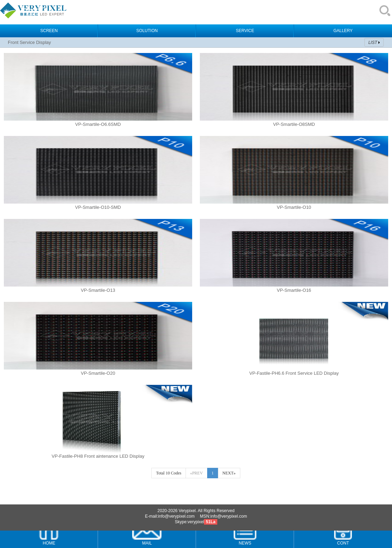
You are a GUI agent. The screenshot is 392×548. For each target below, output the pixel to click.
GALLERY (343, 31)
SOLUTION (147, 31)
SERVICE (245, 31)
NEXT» (229, 473)
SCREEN (49, 31)
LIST (373, 43)
